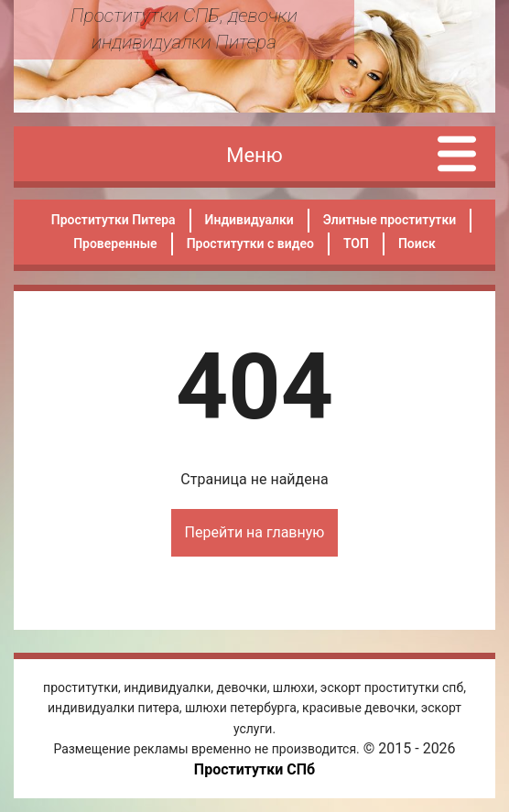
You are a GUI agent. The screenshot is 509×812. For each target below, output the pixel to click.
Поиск (417, 244)
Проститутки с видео (250, 244)
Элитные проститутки (390, 220)
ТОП (356, 244)
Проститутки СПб (254, 769)
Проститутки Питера (114, 220)
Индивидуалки (249, 220)
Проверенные (115, 244)
